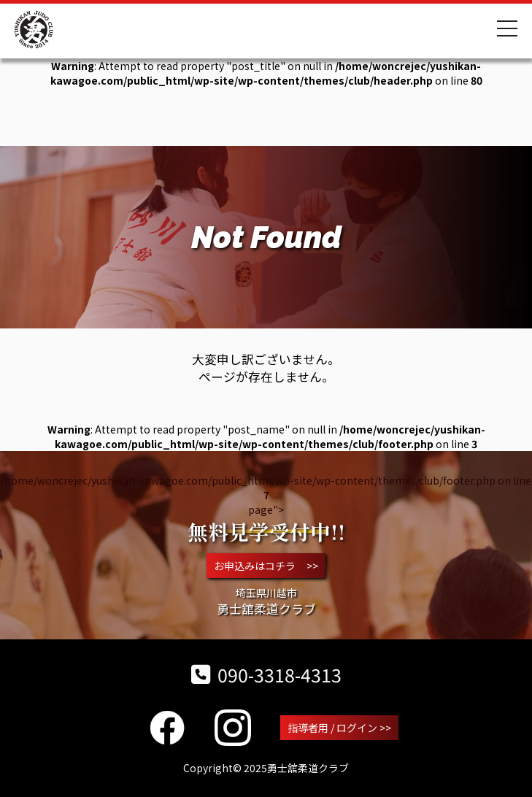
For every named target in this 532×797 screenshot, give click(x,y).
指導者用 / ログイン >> (339, 728)
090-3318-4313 (266, 674)
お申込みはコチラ (266, 566)
